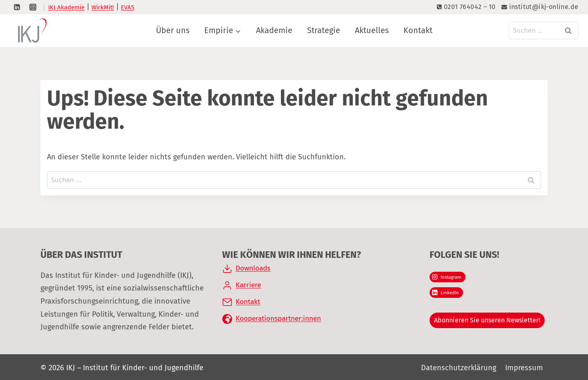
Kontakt (418, 30)
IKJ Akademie (66, 7)
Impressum (524, 368)
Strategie (324, 30)
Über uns (173, 30)
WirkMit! (103, 7)
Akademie (274, 30)
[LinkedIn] (17, 7)
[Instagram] (33, 7)
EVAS (128, 7)
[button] (18, 362)
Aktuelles (372, 30)
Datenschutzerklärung (459, 368)
